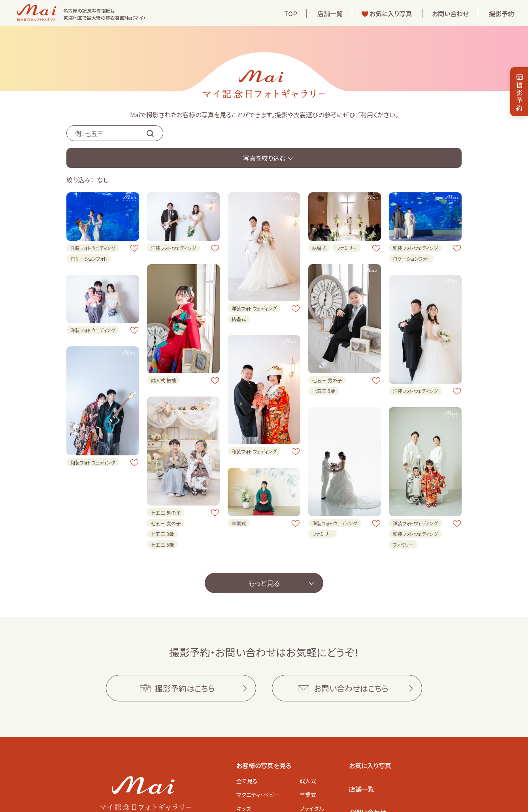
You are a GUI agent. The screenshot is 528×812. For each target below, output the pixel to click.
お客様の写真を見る (264, 765)
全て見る (247, 781)
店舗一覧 (330, 13)
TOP (291, 13)
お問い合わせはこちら (351, 688)
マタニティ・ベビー (258, 795)
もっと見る (264, 583)
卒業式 (308, 795)
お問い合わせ (450, 13)
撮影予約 (502, 13)
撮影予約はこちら (185, 688)
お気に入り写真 (391, 13)
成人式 (308, 781)
